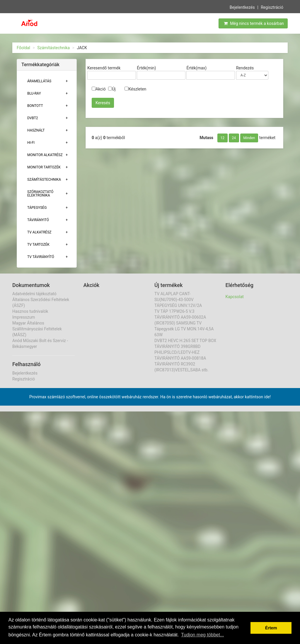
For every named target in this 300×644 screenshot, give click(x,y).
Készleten (135, 89)
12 (223, 138)
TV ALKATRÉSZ (39, 232)
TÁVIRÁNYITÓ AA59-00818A (180, 358)
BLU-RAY (34, 93)
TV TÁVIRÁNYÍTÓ (41, 257)
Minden (249, 138)
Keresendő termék (104, 68)
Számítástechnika (53, 48)
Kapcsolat (235, 297)
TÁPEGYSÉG (37, 208)
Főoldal (23, 48)
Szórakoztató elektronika (40, 194)
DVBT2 (33, 118)
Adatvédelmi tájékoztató (34, 294)
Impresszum (24, 317)
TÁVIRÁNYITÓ (38, 220)
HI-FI (31, 143)
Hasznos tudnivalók (30, 311)
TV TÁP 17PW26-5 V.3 (174, 311)
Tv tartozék (38, 245)
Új (112, 89)
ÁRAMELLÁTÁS (39, 81)
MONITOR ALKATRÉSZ (45, 155)
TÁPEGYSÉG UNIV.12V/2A (178, 305)
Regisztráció (272, 7)
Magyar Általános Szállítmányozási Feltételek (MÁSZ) (37, 329)
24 (234, 138)
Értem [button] (271, 628)
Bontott (35, 106)
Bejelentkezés (242, 7)
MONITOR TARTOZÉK (44, 167)
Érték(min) (146, 68)
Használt (36, 130)
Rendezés (245, 68)
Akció (99, 89)
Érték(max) (196, 68)
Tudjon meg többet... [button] (202, 635)
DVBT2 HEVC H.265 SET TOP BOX (185, 341)
